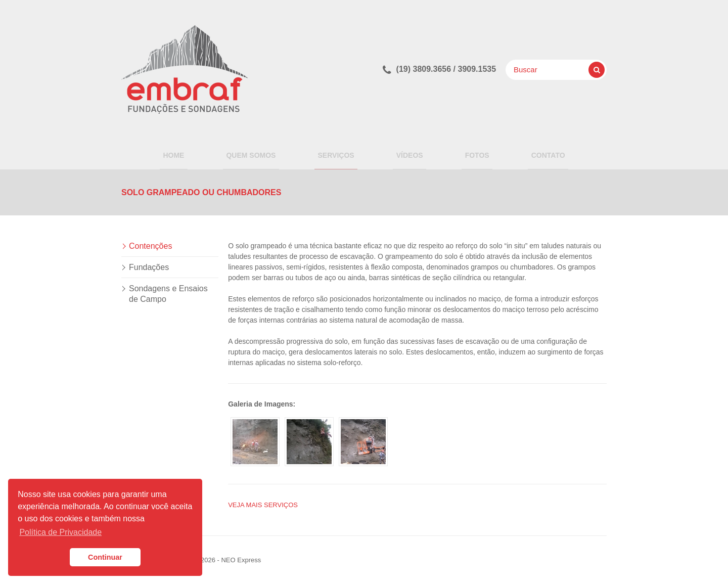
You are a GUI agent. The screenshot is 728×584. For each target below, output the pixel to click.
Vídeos (406, 152)
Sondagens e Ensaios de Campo (168, 294)
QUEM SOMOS (261, 152)
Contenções (150, 246)
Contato (532, 152)
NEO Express (241, 560)
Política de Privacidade (60, 532)
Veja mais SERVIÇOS (263, 505)
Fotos (467, 152)
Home (190, 152)
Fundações (149, 267)
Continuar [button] (105, 557)
